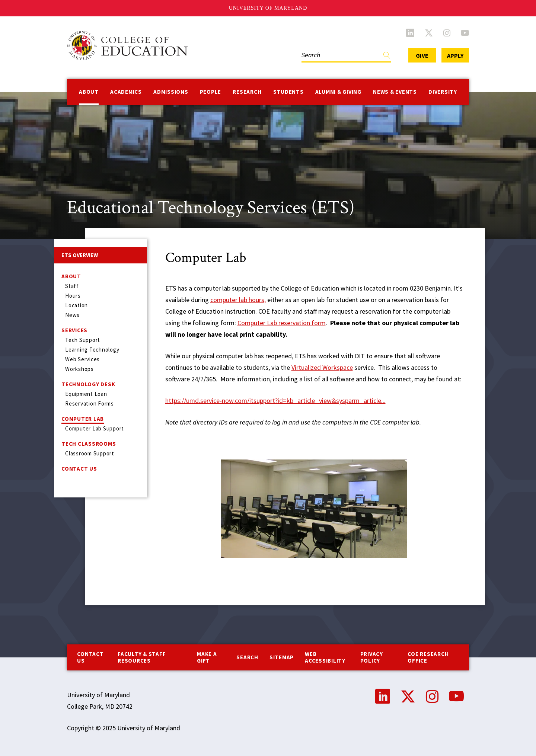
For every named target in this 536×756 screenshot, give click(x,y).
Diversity (443, 92)
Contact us (90, 657)
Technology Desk (88, 384)
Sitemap (282, 657)
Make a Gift (207, 657)
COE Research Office (428, 657)
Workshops (79, 369)
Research (247, 92)
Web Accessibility (325, 657)
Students (288, 92)
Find (387, 57)
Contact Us (79, 469)
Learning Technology (92, 350)
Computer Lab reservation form (282, 323)
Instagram (447, 33)
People (211, 92)
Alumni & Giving (338, 92)
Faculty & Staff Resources (142, 657)
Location (76, 305)
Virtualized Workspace (322, 367)
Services (74, 330)
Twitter (429, 33)
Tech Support (83, 340)
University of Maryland (268, 8)
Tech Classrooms (89, 444)
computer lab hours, (238, 300)
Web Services (82, 359)
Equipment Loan (86, 394)
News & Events (395, 92)
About (89, 92)
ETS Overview (80, 255)
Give (422, 55)
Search (247, 657)
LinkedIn (410, 33)
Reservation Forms (90, 403)
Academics (126, 92)
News (72, 315)
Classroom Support (90, 453)
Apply (455, 55)
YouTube (465, 33)
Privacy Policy (372, 657)
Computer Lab (83, 419)
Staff (72, 286)
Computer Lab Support (95, 428)
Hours (73, 296)
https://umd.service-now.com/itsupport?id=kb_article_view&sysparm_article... (275, 401)
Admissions (171, 92)
